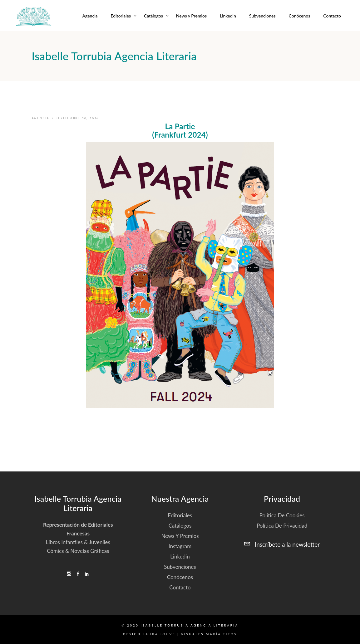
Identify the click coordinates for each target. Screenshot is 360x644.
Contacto (180, 587)
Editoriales (180, 515)
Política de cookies (282, 515)
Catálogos (180, 526)
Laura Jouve (159, 634)
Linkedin (180, 556)
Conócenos (180, 577)
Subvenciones (180, 567)
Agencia (41, 119)
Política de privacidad (282, 526)
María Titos (221, 634)
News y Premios (180, 536)
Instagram (180, 546)
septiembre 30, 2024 (77, 119)
